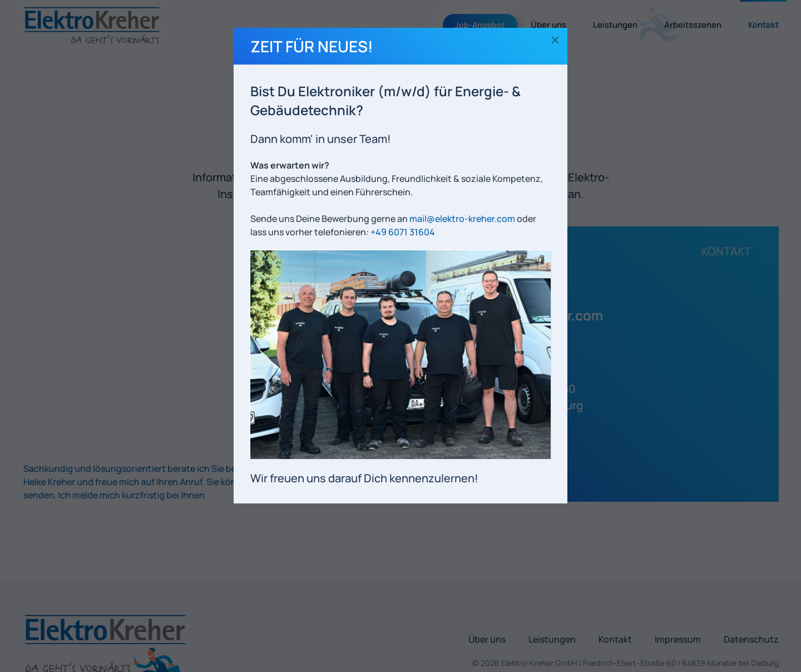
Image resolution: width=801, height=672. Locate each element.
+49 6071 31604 (403, 232)
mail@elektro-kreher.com (462, 219)
